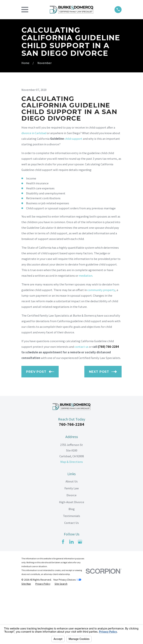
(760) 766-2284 (108, 399)
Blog (72, 562)
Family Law (72, 541)
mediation (86, 328)
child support (73, 191)
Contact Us (71, 575)
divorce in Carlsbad (34, 186)
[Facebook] (63, 594)
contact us (81, 399)
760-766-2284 (71, 477)
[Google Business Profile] (80, 594)
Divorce (71, 548)
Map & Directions (72, 514)
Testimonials (71, 569)
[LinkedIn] (71, 594)
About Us (72, 534)
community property (101, 343)
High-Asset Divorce (72, 555)
